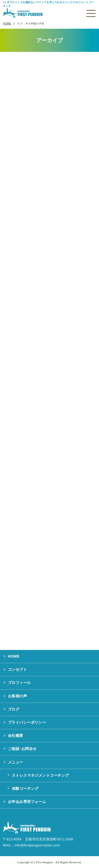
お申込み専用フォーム (27, 802)
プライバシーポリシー (27, 722)
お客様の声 (17, 696)
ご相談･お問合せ (22, 749)
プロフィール (19, 683)
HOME (14, 656)
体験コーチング (25, 788)
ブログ (14, 709)
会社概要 (16, 736)
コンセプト (17, 669)
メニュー (16, 762)
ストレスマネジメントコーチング (40, 775)
